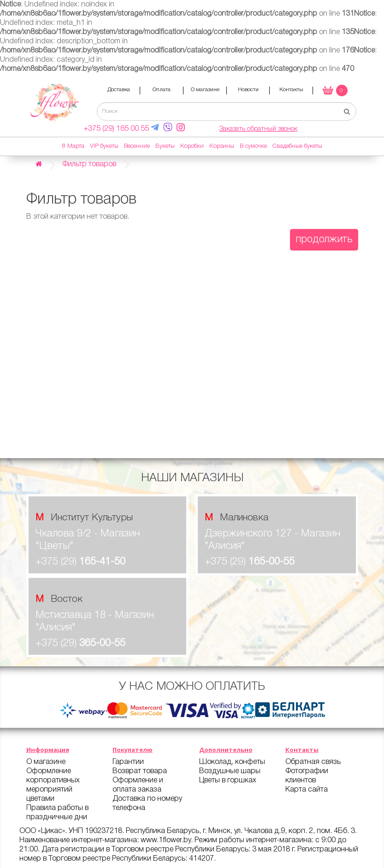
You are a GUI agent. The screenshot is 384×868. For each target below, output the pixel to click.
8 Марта (73, 146)
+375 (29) (80, 562)
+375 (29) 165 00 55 (116, 129)
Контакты (291, 90)
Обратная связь (313, 762)
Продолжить (324, 239)
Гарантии (128, 762)
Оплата (162, 90)
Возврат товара (140, 771)
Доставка (119, 90)
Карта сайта (307, 790)
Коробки (192, 146)
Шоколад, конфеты (232, 762)
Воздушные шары (230, 771)
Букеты (165, 146)
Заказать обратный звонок (258, 129)
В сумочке (253, 146)
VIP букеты (104, 146)
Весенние (137, 146)
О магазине (205, 90)
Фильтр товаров (89, 164)
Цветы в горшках (228, 781)
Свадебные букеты (297, 146)
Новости (248, 90)
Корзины (222, 146)
